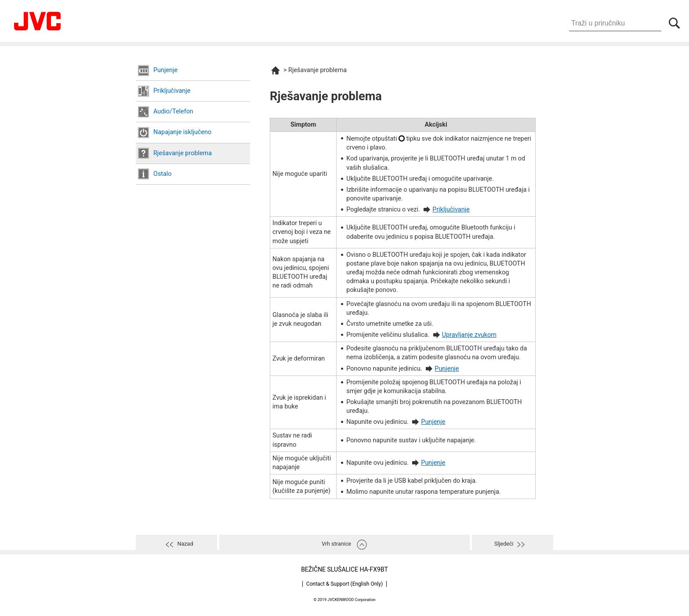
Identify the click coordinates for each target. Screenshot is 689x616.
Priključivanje (172, 91)
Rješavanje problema (183, 153)
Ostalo (163, 174)
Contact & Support (344, 584)
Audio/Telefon (173, 111)
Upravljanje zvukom (469, 335)
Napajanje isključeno (182, 132)
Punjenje (165, 70)
